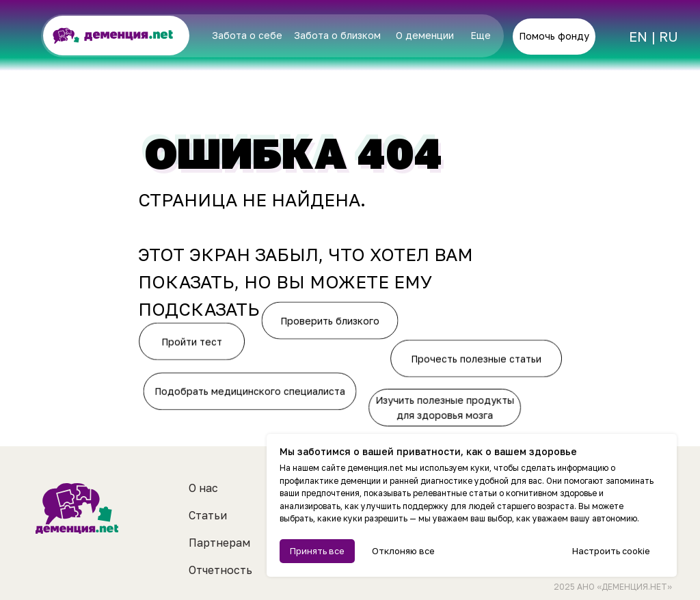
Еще (481, 35)
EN (638, 36)
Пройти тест (194, 341)
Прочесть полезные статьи (478, 358)
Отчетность (220, 570)
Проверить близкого (331, 319)
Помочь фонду (554, 36)
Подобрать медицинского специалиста (249, 391)
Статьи (208, 515)
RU (669, 36)
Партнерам (219, 543)
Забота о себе (247, 35)
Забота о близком (337, 35)
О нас (203, 488)
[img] (610, 37)
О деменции (425, 35)
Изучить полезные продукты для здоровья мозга (445, 409)
